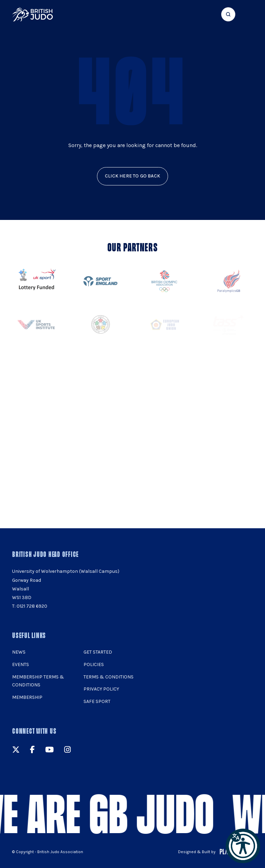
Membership (27, 697)
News (19, 652)
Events (21, 664)
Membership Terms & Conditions (38, 681)
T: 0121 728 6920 (30, 606)
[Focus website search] (228, 14)
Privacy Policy (101, 689)
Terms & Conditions (109, 677)
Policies (94, 664)
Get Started (98, 652)
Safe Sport (97, 701)
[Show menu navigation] (248, 14)
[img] (32, 14)
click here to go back (132, 176)
